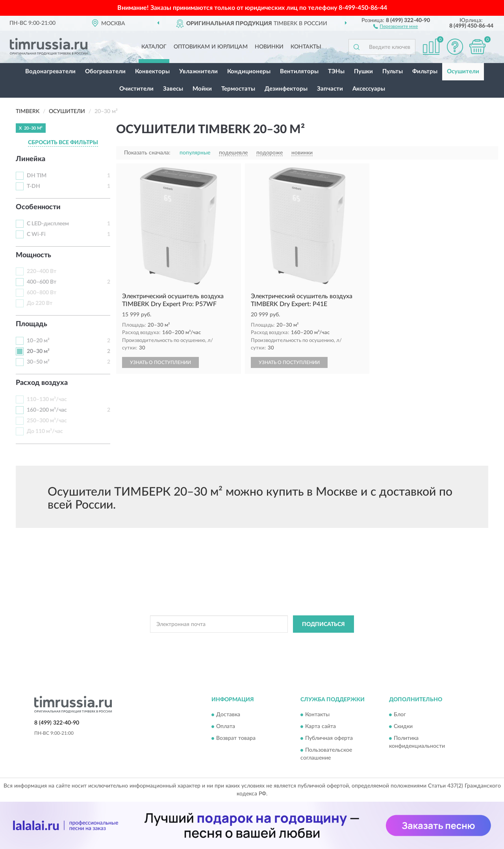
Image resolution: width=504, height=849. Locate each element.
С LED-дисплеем (48, 224)
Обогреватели (105, 72)
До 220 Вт (40, 303)
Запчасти (330, 89)
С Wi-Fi (36, 234)
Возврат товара (236, 738)
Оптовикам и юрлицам (211, 47)
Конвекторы (152, 72)
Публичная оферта (329, 738)
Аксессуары (369, 89)
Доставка (228, 715)
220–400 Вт (42, 271)
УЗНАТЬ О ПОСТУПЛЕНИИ (160, 362)
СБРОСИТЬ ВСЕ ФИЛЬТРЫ (63, 143)
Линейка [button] (31, 159)
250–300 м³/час (47, 421)
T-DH (33, 186)
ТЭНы (336, 72)
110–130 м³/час (47, 399)
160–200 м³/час (47, 410)
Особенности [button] (38, 207)
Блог (400, 715)
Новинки (269, 47)
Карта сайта (321, 726)
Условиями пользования (317, 642)
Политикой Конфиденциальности (247, 642)
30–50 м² (38, 362)
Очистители (136, 89)
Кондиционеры (249, 72)
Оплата (226, 726)
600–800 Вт (42, 293)
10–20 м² (38, 341)
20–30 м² (38, 351)
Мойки (202, 89)
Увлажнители (198, 72)
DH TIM (37, 176)
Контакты (306, 47)
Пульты (393, 72)
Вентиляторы (299, 72)
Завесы (173, 89)
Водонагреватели (50, 72)
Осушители (463, 72)
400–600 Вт (42, 282)
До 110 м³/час (45, 431)
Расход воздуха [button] (42, 383)
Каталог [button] (154, 47)
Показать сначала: (147, 153)
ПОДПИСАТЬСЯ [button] (323, 624)
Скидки (403, 726)
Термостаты (238, 89)
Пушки (363, 72)
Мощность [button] (33, 255)
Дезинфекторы (286, 89)
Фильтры (425, 72)
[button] (396, 26)
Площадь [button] (31, 324)
